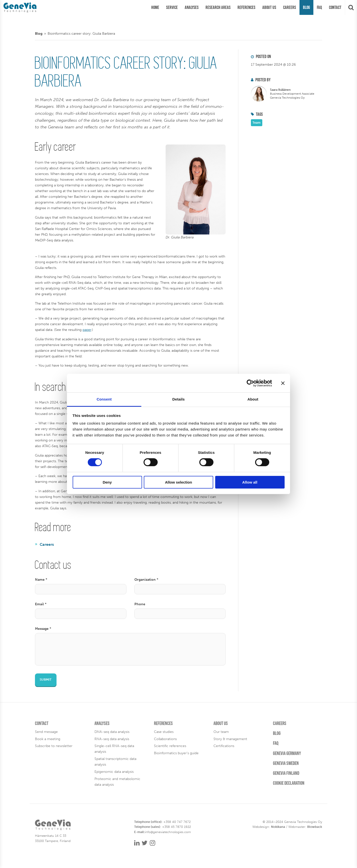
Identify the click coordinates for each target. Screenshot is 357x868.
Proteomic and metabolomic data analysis (117, 782)
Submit (46, 680)
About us (221, 723)
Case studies (164, 732)
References (163, 723)
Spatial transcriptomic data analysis (115, 762)
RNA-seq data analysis (112, 739)
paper (87, 330)
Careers (47, 544)
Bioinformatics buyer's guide (176, 753)
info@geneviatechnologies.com (168, 832)
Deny (107, 482)
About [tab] (253, 399)
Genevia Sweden (286, 763)
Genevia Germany (287, 753)
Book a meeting (48, 739)
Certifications (224, 746)
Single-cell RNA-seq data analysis (114, 749)
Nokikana (278, 827)
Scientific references (170, 746)
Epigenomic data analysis (114, 772)
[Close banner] (283, 383)
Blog (39, 33)
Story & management (230, 739)
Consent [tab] (104, 399)
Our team (221, 732)
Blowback (315, 827)
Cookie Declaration (289, 783)
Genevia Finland (286, 773)
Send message (46, 732)
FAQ (276, 743)
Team (256, 123)
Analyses (102, 723)
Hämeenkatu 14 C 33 (51, 836)
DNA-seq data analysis (112, 732)
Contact (42, 723)
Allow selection (178, 482)
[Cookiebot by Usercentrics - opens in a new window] (250, 383)
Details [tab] (178, 399)
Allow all (250, 482)
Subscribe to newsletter (54, 746)
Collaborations (165, 739)
